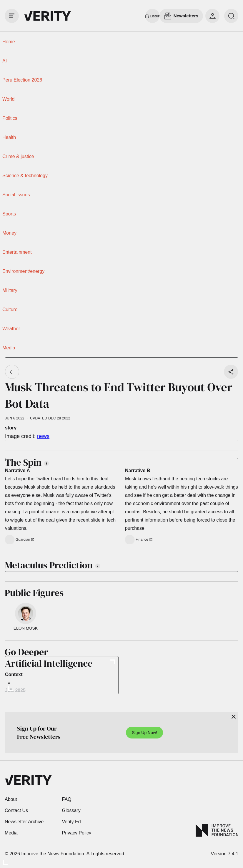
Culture (10, 309)
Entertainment (17, 252)
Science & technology (25, 176)
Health (9, 137)
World (9, 99)
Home (9, 42)
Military (10, 290)
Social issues (16, 195)
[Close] (234, 717)
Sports (9, 214)
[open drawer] (12, 16)
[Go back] (12, 372)
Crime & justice (18, 156)
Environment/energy (23, 271)
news (43, 436)
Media (9, 348)
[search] (231, 16)
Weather (11, 329)
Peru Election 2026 (22, 80)
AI (5, 61)
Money (9, 233)
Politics (10, 118)
